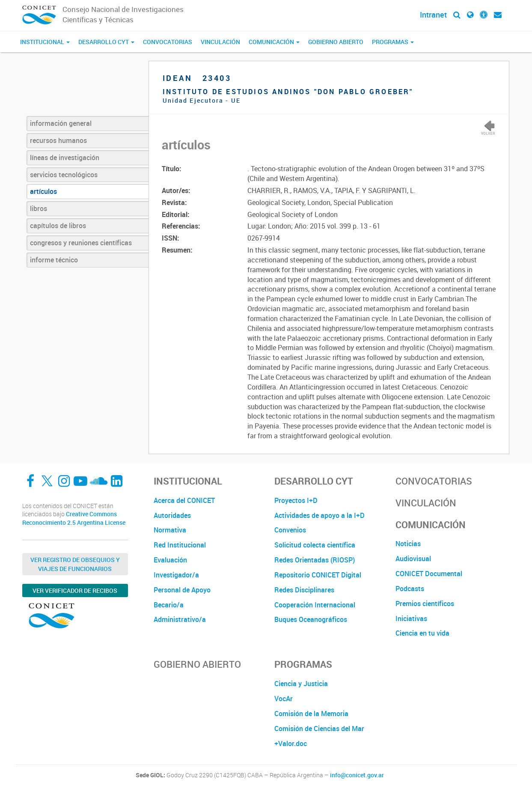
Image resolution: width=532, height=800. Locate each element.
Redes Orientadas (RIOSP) (315, 560)
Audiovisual (413, 559)
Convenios (290, 530)
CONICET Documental (429, 574)
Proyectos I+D (296, 500)
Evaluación (170, 560)
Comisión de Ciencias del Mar (319, 729)
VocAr (284, 699)
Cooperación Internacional (315, 605)
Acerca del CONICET (184, 500)
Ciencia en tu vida (422, 633)
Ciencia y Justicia (301, 684)
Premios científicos (425, 604)
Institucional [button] (45, 42)
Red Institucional (180, 545)
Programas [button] (393, 42)
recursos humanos (58, 140)
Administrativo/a (180, 619)
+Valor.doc (291, 743)
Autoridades (172, 515)
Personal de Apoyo (182, 590)
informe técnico (54, 260)
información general (61, 123)
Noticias (408, 544)
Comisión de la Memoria (311, 714)
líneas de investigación (65, 158)
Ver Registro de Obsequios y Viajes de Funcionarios (75, 564)
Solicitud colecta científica (315, 545)
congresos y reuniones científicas (81, 243)
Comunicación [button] (274, 42)
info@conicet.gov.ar (357, 775)
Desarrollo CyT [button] (106, 42)
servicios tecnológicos (64, 175)
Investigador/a (176, 575)
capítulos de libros (58, 226)
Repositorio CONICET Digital (318, 575)
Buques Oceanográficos (311, 619)
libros (39, 208)
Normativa (170, 530)
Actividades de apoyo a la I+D (319, 515)
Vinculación (220, 42)
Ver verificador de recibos (75, 590)
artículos (43, 191)
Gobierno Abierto (336, 42)
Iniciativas (411, 619)
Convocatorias (168, 42)
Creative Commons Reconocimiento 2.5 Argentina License (74, 518)
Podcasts (410, 589)
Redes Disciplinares (304, 590)
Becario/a (169, 605)
